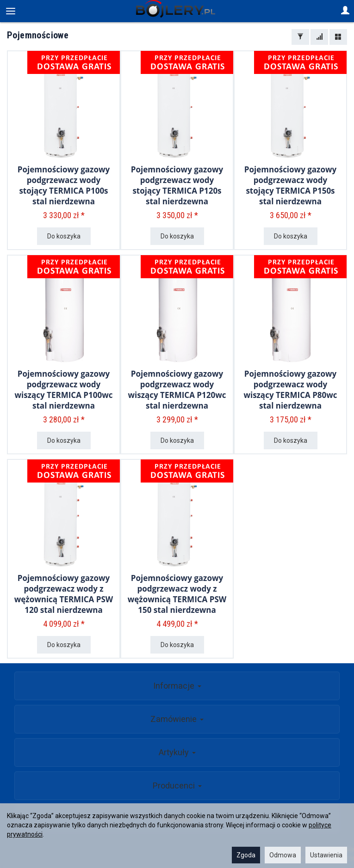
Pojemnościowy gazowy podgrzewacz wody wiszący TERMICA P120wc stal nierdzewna (177, 390)
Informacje (177, 686)
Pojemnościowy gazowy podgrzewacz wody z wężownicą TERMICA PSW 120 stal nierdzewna (64, 594)
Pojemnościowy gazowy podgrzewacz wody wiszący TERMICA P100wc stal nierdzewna (64, 390)
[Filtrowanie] (300, 37)
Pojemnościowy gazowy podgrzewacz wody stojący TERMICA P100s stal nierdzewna (64, 185)
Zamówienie (177, 719)
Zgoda (246, 855)
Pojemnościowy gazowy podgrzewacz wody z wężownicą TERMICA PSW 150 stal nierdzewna (177, 594)
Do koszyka (64, 236)
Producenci (177, 785)
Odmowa (283, 855)
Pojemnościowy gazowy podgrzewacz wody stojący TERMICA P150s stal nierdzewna (290, 185)
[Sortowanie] (319, 37)
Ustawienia (326, 855)
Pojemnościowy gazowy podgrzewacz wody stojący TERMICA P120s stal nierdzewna (177, 185)
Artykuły (177, 752)
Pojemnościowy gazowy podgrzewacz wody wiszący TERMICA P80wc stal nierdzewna (290, 390)
